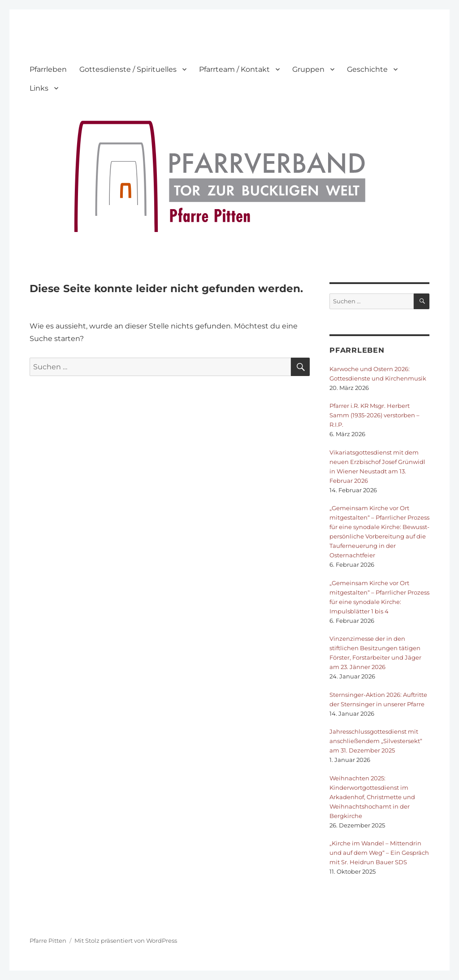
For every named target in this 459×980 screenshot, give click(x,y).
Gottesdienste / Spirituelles (128, 69)
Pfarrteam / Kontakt (234, 69)
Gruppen (308, 69)
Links (39, 88)
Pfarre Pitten (48, 941)
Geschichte (367, 69)
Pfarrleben (48, 69)
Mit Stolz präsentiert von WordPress (126, 941)
